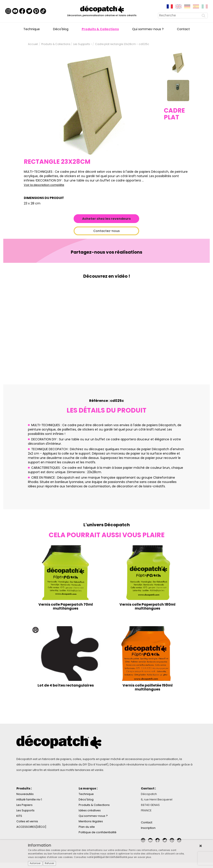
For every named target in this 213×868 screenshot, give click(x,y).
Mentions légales (91, 821)
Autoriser (35, 863)
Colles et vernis (27, 821)
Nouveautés (25, 794)
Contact (183, 29)
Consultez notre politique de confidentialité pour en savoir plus (113, 857)
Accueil (33, 44)
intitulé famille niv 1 (29, 799)
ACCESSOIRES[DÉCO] (31, 827)
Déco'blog (61, 29)
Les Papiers (24, 805)
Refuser (49, 863)
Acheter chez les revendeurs (106, 219)
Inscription (148, 828)
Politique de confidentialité (98, 832)
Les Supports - (83, 44)
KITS (19, 816)
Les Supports (25, 810)
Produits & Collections (100, 29)
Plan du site (87, 827)
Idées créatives (90, 810)
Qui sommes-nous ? (148, 29)
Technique (32, 29)
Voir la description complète (44, 185)
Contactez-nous (106, 231)
